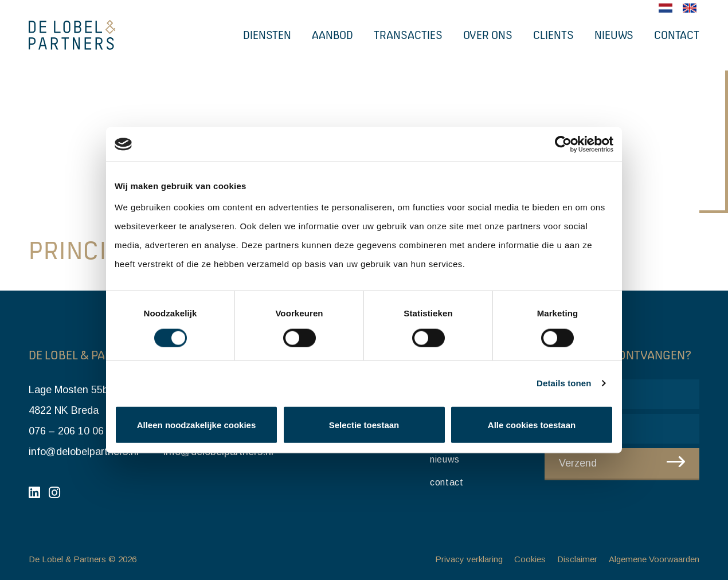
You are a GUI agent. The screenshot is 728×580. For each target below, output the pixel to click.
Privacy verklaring (469, 559)
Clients (553, 35)
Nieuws (614, 35)
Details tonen (564, 383)
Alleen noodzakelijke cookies (197, 424)
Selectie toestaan (364, 424)
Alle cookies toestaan (532, 424)
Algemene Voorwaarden (654, 559)
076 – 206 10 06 (66, 431)
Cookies (530, 559)
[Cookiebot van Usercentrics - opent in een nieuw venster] (563, 144)
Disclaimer (577, 559)
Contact (677, 35)
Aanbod (332, 35)
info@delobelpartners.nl (84, 452)
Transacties (408, 35)
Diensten (267, 35)
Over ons (488, 35)
